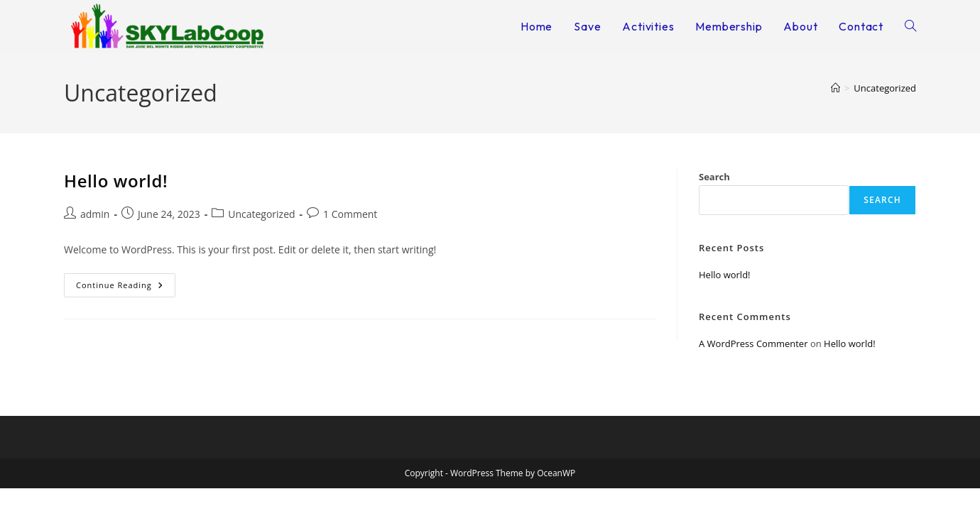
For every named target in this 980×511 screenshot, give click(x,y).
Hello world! (116, 181)
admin (95, 214)
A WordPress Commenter (753, 344)
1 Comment (350, 214)
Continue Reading (126, 282)
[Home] (835, 88)
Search (714, 177)
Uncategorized (885, 88)
